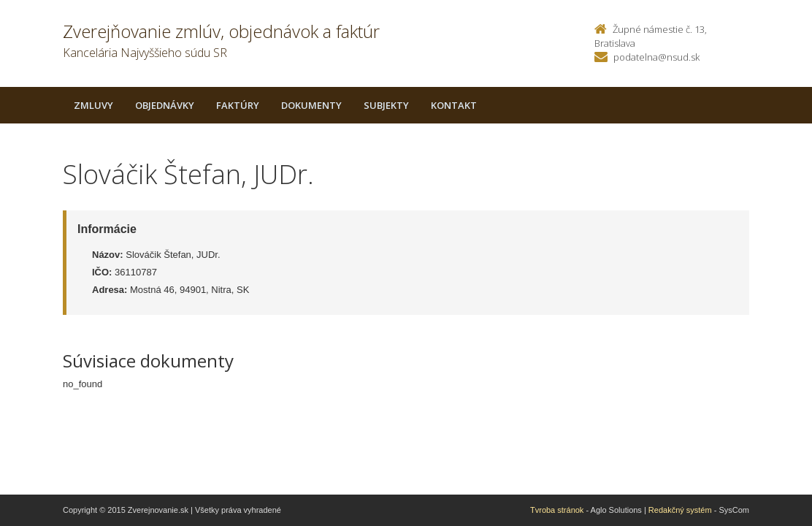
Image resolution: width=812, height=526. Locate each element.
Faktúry (238, 105)
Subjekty (386, 105)
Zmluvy (93, 105)
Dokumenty (311, 105)
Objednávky (165, 105)
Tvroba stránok (557, 510)
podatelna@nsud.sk (656, 57)
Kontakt (454, 105)
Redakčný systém (680, 510)
